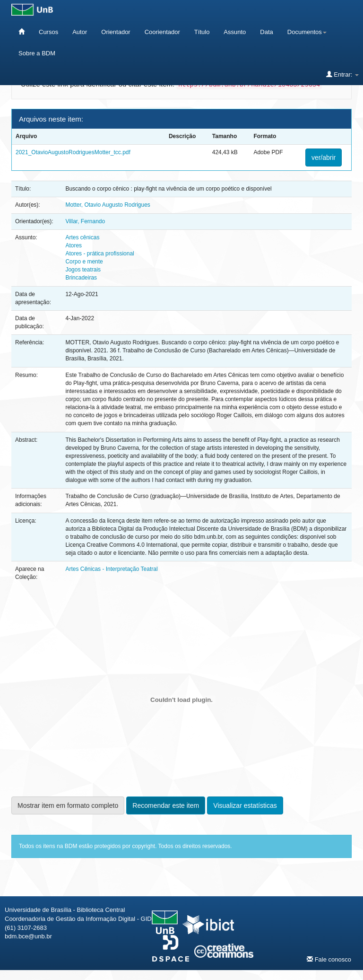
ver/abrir (324, 157)
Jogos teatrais (83, 270)
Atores (73, 245)
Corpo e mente (84, 262)
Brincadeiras (81, 278)
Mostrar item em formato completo (68, 805)
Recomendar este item (166, 805)
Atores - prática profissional (99, 254)
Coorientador (162, 32)
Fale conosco (329, 959)
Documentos (307, 32)
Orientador (116, 32)
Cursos (48, 32)
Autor (80, 32)
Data (266, 32)
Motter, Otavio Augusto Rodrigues (108, 205)
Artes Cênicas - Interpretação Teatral (111, 569)
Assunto (235, 32)
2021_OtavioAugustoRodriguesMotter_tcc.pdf (73, 152)
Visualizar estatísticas (245, 805)
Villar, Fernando (85, 221)
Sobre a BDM (37, 53)
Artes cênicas (82, 237)
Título (202, 32)
